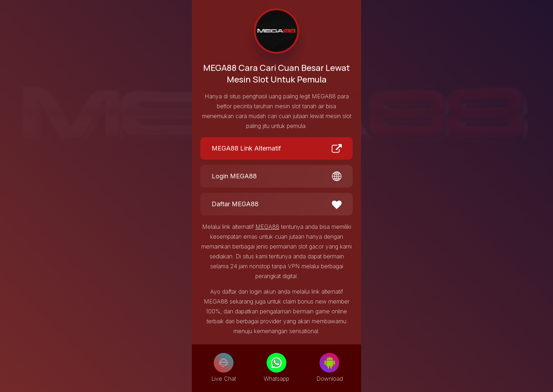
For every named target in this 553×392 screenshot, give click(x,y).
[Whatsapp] (276, 363)
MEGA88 (267, 227)
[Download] (329, 363)
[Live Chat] (224, 363)
